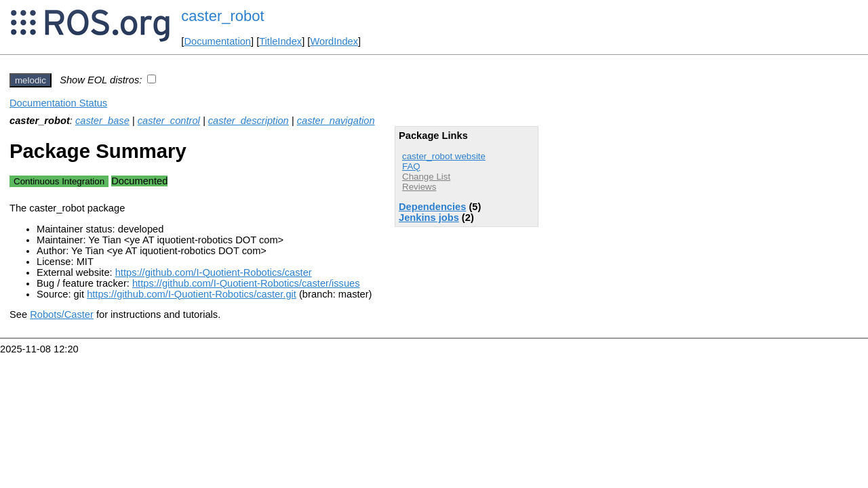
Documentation (217, 41)
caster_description (249, 121)
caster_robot (222, 16)
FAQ (411, 166)
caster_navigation (336, 121)
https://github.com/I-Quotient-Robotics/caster (214, 272)
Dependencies (432, 207)
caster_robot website (444, 156)
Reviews (419, 187)
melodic (31, 80)
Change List (426, 177)
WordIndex (334, 41)
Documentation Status (58, 103)
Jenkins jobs (429, 218)
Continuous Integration (59, 181)
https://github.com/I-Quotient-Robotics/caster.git (192, 294)
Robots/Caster (62, 314)
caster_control (169, 121)
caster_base (102, 121)
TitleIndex (280, 41)
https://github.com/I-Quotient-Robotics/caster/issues (246, 283)
